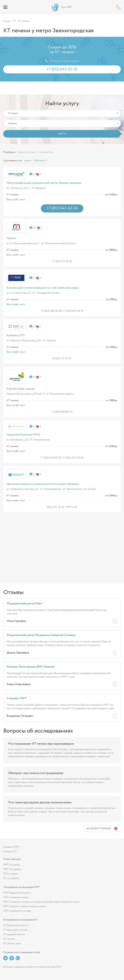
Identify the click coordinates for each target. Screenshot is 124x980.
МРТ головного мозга (16, 897)
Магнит (11, 238)
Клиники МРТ (11, 847)
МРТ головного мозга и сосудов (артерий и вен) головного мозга (41, 902)
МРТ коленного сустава (17, 911)
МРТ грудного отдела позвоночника (24, 906)
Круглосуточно (26, 152)
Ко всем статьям (99, 829)
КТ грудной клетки (14, 934)
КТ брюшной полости (16, 925)
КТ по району (11, 878)
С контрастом (45, 152)
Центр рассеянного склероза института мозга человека (43, 484)
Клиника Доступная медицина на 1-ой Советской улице (43, 288)
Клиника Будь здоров (20, 389)
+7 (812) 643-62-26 (119, 7)
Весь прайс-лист (16, 200)
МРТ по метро (12, 865)
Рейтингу (39, 161)
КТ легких (9, 939)
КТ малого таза (12, 943)
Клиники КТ (10, 852)
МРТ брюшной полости (17, 893)
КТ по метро (10, 874)
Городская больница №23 (23, 435)
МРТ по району (12, 869)
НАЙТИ (62, 134)
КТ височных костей (15, 930)
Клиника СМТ (16, 335)
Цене (27, 161)
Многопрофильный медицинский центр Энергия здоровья (44, 183)
